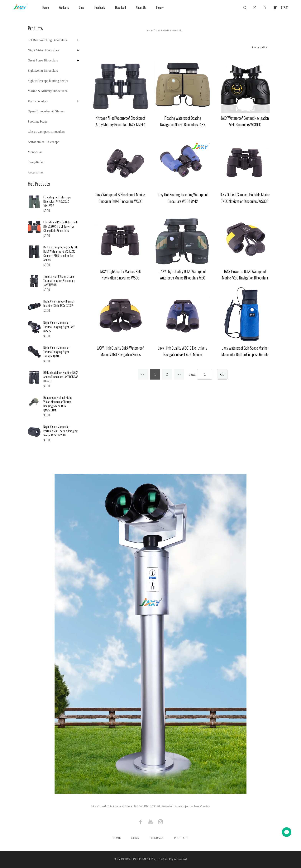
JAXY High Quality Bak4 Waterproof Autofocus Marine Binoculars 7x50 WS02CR (183, 278)
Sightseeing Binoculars (43, 71)
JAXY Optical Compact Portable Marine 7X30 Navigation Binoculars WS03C (245, 198)
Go (222, 375)
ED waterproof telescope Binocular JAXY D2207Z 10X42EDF (57, 202)
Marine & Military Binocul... (169, 31)
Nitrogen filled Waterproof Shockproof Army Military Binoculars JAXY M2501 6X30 (120, 125)
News (135, 838)
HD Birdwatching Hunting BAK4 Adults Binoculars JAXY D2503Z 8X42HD (61, 377)
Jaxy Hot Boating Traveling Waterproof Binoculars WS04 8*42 (183, 198)
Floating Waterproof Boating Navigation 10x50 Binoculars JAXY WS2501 (183, 125)
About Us (141, 8)
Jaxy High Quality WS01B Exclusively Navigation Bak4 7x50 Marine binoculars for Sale (183, 355)
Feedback (100, 8)
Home (46, 8)
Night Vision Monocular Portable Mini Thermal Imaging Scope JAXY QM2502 (61, 431)
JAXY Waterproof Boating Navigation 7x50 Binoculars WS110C (245, 121)
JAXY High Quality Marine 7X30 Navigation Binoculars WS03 (121, 275)
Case (82, 8)
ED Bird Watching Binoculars (47, 40)
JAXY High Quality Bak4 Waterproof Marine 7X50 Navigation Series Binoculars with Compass (120, 355)
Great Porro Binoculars (43, 60)
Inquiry (160, 8)
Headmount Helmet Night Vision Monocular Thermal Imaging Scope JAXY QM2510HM (58, 404)
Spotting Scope (38, 121)
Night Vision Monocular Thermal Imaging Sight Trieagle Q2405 (56, 352)
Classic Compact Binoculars (46, 132)
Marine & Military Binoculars (47, 91)
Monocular (35, 152)
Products (64, 8)
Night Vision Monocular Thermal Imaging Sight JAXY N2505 (59, 327)
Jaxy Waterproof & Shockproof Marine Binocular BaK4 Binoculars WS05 (121, 198)
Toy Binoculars (38, 101)
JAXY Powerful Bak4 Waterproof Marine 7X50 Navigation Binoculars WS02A (245, 278)
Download (120, 8)
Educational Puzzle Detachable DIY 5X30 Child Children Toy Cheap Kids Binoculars (61, 227)
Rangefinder (36, 162)
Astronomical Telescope (43, 142)
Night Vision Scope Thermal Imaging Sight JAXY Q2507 (59, 304)
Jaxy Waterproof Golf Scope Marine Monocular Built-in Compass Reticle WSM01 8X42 (245, 355)
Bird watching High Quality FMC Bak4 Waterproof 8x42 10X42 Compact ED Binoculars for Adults (61, 254)
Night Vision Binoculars (43, 50)
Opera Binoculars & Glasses (46, 111)
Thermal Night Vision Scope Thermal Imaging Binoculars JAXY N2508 (59, 281)
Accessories (35, 172)
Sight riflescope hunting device (48, 81)
